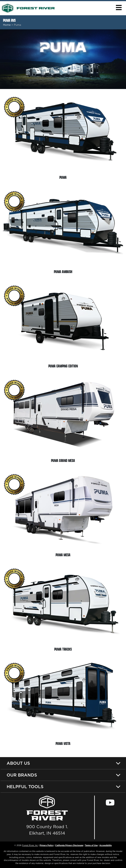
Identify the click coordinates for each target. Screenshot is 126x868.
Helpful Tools (25, 787)
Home (7, 25)
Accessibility (106, 845)
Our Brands (22, 775)
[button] (119, 8)
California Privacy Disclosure (69, 845)
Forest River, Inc (30, 845)
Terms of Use (91, 845)
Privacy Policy (47, 845)
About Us (18, 763)
